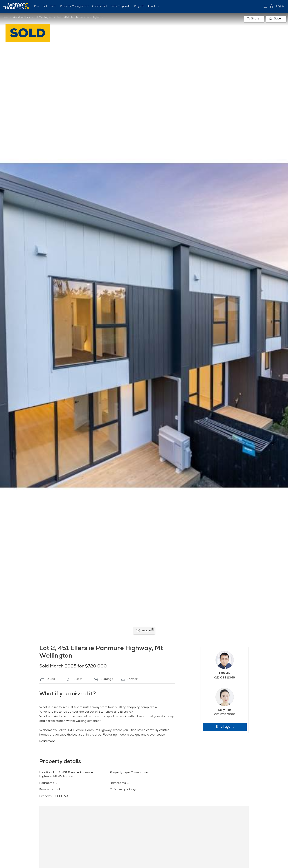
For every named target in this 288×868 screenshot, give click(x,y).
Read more (47, 741)
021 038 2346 (225, 678)
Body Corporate (120, 6)
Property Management (74, 6)
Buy (37, 6)
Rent (53, 6)
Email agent (225, 727)
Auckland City (22, 17)
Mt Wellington (44, 17)
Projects (139, 6)
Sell (45, 6)
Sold (5, 17)
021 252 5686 (225, 715)
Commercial (100, 6)
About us (153, 6)
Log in (280, 6)
